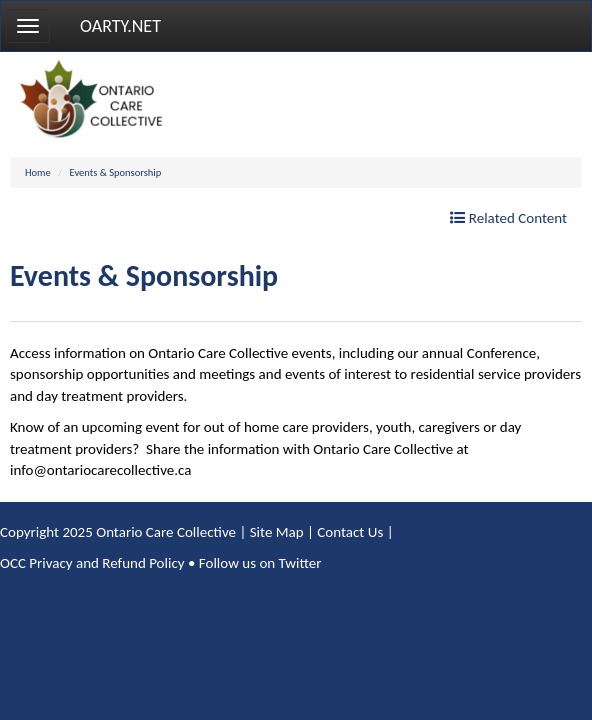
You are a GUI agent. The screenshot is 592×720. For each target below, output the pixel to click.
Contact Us (350, 532)
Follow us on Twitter (260, 563)
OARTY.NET (120, 26)
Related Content (508, 218)
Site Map (277, 532)
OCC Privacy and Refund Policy (92, 563)
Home (38, 172)
